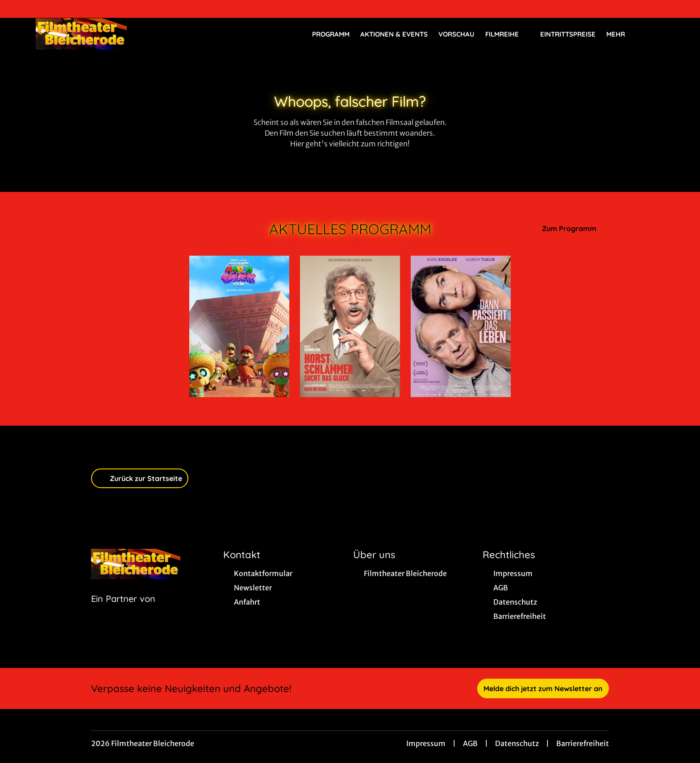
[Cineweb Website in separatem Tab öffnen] (123, 610)
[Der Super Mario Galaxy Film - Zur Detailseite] (239, 326)
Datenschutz (517, 743)
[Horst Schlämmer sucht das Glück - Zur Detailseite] (350, 326)
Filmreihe (507, 34)
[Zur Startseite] (98, 34)
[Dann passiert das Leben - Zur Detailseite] (461, 326)
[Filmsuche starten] (655, 34)
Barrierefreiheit (583, 743)
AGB (470, 743)
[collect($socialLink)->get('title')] (16, 9)
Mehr (621, 34)
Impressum (426, 743)
